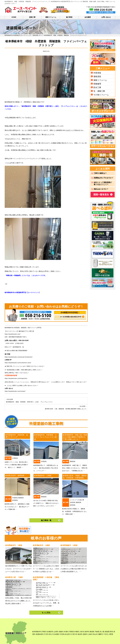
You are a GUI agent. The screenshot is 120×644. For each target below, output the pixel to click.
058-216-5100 (103, 10)
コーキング (73, 500)
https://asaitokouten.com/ (13, 334)
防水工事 (97, 87)
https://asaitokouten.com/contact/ (15, 391)
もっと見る (46, 613)
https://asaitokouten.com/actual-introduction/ (19, 357)
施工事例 (69, 17)
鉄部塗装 (15, 500)
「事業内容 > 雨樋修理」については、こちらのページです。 (26, 275)
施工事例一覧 (46, 520)
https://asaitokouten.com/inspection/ (16, 378)
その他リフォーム (101, 95)
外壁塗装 (15, 458)
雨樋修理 (97, 84)
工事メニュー (103, 68)
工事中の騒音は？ (100, 173)
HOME (14, 17)
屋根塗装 (73, 461)
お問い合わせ (106, 17)
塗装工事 (32, 17)
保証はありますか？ (101, 189)
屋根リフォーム (51, 17)
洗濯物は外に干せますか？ (103, 178)
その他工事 (81, 500)
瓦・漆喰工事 (99, 91)
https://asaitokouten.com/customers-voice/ (18, 363)
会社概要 (88, 17)
